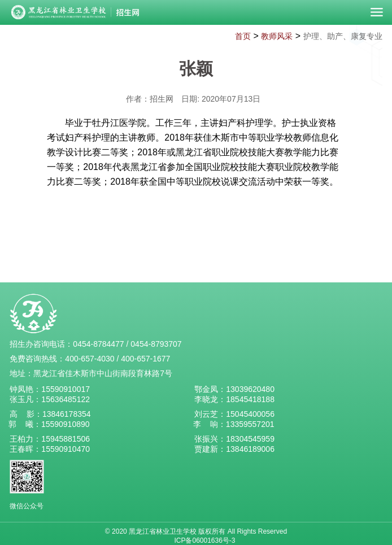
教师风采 (277, 36)
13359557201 (250, 424)
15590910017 (66, 389)
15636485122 (66, 399)
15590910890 (66, 424)
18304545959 (250, 439)
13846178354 (67, 414)
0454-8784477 (98, 344)
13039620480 (250, 389)
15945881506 (66, 439)
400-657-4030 (90, 359)
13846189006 (250, 449)
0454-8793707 (156, 344)
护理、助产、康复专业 (343, 36)
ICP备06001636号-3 (204, 540)
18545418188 (250, 399)
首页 (243, 36)
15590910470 (66, 449)
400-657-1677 (145, 359)
